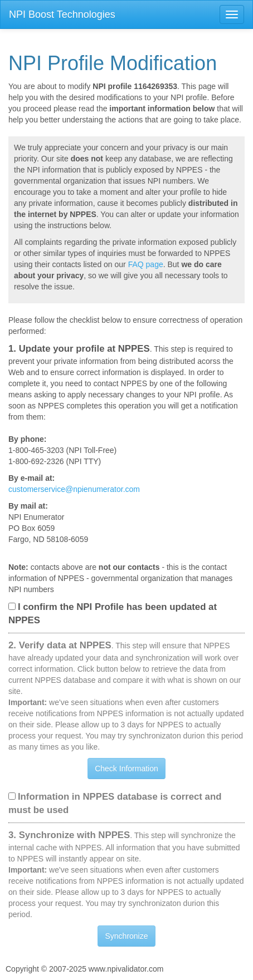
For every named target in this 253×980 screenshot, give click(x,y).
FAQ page (146, 264)
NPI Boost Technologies (62, 14)
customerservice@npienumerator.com (74, 489)
